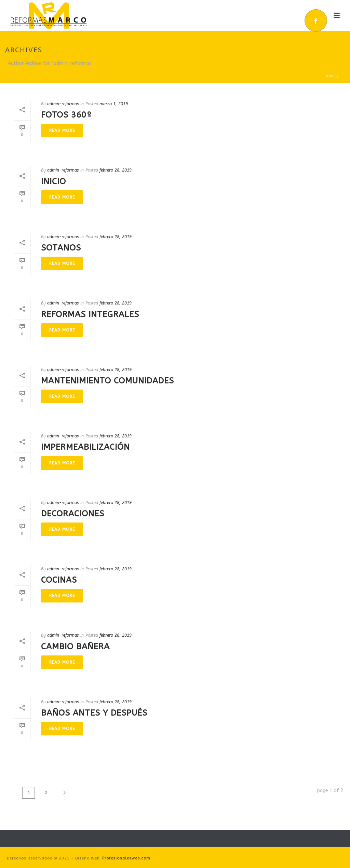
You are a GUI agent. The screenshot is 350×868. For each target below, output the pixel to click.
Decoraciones (73, 514)
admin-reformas (63, 104)
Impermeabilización (85, 447)
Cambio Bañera (75, 647)
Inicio (53, 181)
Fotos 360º (66, 115)
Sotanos (61, 248)
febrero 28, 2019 (116, 170)
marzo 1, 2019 (114, 104)
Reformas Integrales (90, 314)
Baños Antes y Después (94, 713)
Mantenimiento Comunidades (107, 381)
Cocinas (59, 580)
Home (330, 76)
